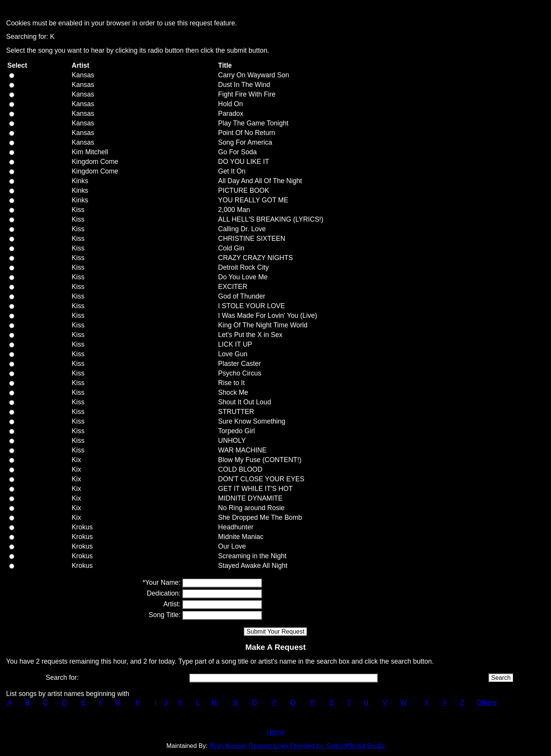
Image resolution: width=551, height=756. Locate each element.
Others (487, 703)
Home (276, 732)
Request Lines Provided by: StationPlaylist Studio (317, 746)
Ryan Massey (228, 746)
